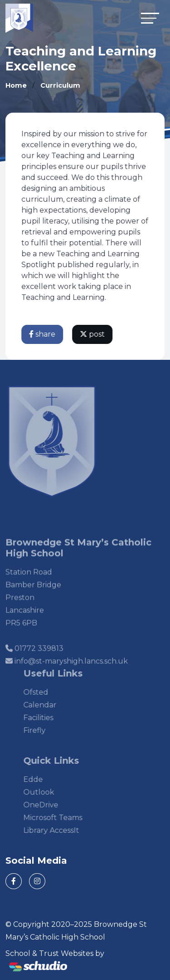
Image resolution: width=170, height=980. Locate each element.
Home (16, 85)
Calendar (47, 705)
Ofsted (43, 692)
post (93, 334)
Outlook (46, 792)
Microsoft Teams (60, 818)
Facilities (46, 718)
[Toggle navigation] (150, 18)
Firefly (42, 730)
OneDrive (48, 805)
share (43, 334)
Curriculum (60, 85)
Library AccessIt (59, 830)
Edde (41, 779)
